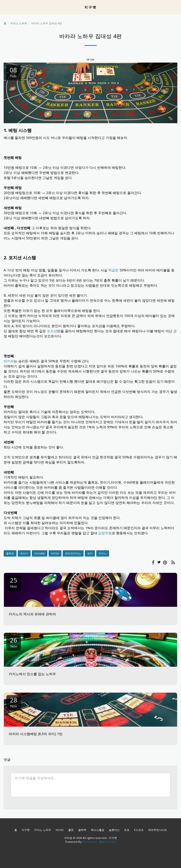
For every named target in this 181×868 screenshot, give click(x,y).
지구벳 (26, 830)
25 (14, 582)
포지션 (52, 331)
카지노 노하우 (19, 23)
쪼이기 (24, 553)
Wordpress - (91, 842)
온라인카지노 (73, 553)
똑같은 (113, 270)
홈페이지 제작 (108, 842)
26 (14, 642)
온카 (90, 553)
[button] (5, 7)
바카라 (9, 361)
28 (14, 702)
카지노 (103, 553)
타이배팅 (40, 553)
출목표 (10, 553)
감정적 (103, 533)
